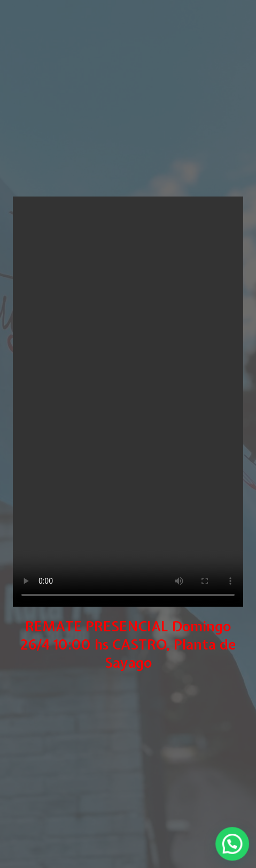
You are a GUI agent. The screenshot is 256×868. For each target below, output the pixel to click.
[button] (234, 847)
